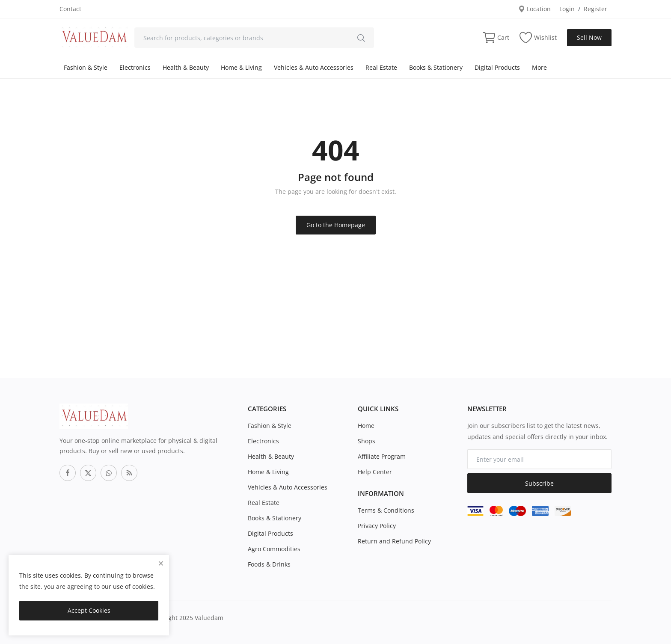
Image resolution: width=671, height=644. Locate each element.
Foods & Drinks (269, 564)
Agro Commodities (274, 549)
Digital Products (497, 67)
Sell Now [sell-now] (589, 37)
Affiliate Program (382, 456)
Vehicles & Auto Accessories (314, 67)
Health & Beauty (186, 67)
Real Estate (381, 67)
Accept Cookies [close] (89, 610)
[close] (161, 563)
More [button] (539, 67)
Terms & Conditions (386, 510)
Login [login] (567, 9)
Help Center (375, 472)
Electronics (135, 67)
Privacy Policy (377, 526)
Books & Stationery (436, 67)
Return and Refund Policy (394, 541)
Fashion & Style (86, 67)
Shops (367, 441)
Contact (70, 9)
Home (366, 426)
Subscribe (539, 483)
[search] (361, 38)
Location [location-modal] (534, 9)
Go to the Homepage (336, 225)
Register (595, 9)
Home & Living (241, 67)
